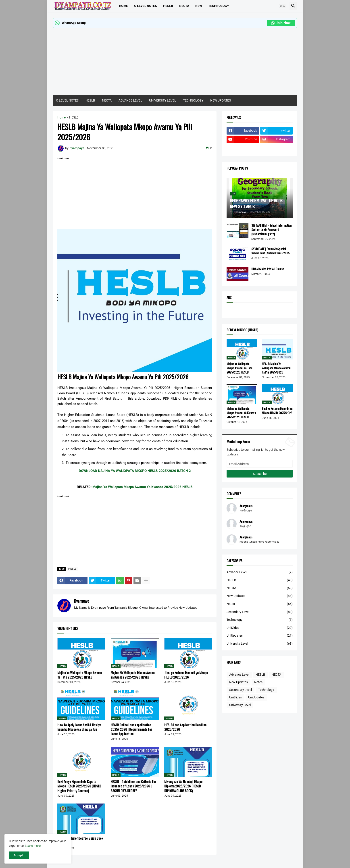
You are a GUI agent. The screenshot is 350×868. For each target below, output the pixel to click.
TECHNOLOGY (219, 6)
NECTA (107, 100)
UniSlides (260, 628)
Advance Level (260, 572)
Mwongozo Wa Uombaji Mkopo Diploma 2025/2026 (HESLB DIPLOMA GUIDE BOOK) (183, 786)
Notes (260, 604)
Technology (260, 620)
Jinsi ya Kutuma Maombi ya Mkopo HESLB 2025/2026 (186, 675)
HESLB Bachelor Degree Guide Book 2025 (80, 840)
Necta (184, 6)
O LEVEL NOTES (146, 6)
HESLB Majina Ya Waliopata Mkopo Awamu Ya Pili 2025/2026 (276, 368)
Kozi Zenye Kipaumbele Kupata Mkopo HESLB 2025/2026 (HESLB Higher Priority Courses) (79, 786)
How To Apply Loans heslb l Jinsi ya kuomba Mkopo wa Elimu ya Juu (79, 727)
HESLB (168, 6)
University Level (260, 644)
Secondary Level (260, 612)
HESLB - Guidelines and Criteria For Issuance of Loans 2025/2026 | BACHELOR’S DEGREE (133, 786)
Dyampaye (82, 601)
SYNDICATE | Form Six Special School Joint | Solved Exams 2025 (270, 251)
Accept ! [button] (19, 855)
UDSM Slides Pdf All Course (268, 269)
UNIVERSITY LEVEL (163, 100)
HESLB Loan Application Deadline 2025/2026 (185, 727)
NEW (199, 6)
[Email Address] (260, 464)
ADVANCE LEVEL (130, 100)
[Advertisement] (175, 64)
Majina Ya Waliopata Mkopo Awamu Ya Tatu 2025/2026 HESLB (80, 675)
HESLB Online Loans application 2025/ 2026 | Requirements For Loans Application (131, 729)
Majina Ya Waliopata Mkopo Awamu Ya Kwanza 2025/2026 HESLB (133, 675)
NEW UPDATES (221, 100)
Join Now (281, 23)
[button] (282, 6)
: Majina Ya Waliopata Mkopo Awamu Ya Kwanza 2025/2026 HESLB (142, 487)
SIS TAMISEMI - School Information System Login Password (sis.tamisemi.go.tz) (271, 230)
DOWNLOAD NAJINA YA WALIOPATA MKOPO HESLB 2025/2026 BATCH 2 (135, 471)
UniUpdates (260, 636)
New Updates (260, 596)
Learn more (33, 846)
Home (123, 6)
